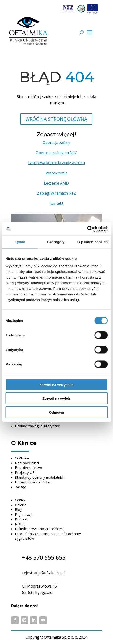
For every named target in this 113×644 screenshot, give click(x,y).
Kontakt (56, 203)
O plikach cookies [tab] (93, 242)
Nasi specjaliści (27, 463)
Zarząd (21, 487)
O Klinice (22, 458)
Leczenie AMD (56, 183)
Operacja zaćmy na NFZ (56, 153)
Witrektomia (56, 173)
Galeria (21, 505)
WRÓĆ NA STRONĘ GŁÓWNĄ (56, 119)
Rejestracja (24, 514)
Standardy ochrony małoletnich (40, 477)
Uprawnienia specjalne (33, 482)
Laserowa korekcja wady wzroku (56, 163)
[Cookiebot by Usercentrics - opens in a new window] (87, 229)
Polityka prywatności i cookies (39, 529)
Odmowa (56, 412)
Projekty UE (25, 472)
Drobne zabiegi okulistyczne (38, 426)
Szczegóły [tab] (56, 242)
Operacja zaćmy (56, 143)
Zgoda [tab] (20, 242)
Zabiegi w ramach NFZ (56, 193)
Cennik (20, 500)
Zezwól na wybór (56, 398)
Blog (19, 509)
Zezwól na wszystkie (57, 385)
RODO (20, 524)
